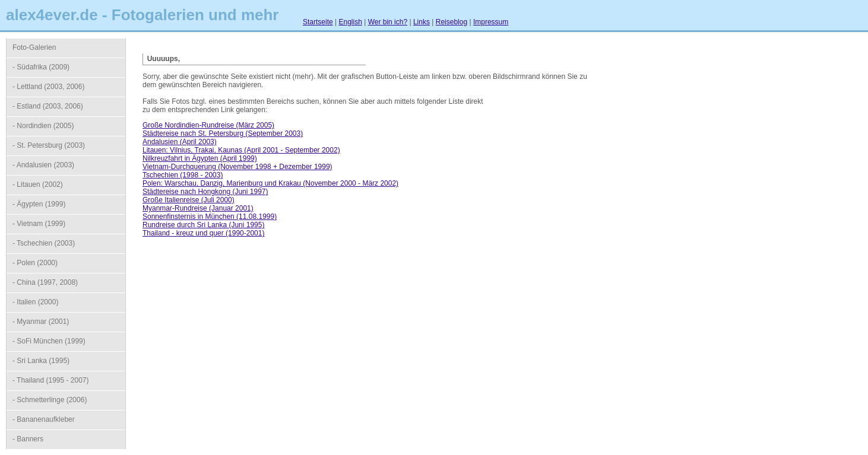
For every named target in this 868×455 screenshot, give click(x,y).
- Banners (28, 439)
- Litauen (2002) (38, 184)
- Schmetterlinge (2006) (50, 400)
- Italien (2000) (35, 302)
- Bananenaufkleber (44, 419)
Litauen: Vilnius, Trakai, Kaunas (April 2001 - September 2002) (241, 150)
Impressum (491, 22)
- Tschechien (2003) (44, 243)
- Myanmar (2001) (41, 322)
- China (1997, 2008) (45, 282)
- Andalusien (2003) (43, 165)
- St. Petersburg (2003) (49, 145)
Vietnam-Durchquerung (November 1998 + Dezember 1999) (237, 167)
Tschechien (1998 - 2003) (183, 175)
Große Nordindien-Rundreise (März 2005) (208, 125)
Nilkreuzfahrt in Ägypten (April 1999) (200, 158)
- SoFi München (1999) (49, 341)
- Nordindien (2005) (43, 126)
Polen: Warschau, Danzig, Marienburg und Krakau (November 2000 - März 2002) (270, 183)
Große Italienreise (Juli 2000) (189, 200)
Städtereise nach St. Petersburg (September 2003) (223, 133)
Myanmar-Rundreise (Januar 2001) (198, 208)
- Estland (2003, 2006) (48, 106)
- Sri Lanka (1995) (41, 361)
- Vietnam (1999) (39, 224)
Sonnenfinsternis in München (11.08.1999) (210, 217)
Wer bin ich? (388, 22)
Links (422, 22)
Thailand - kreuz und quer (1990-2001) (203, 233)
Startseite (318, 22)
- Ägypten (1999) (39, 204)
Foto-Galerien (34, 47)
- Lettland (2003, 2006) (48, 87)
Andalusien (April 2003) (180, 142)
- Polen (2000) (35, 263)
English (351, 22)
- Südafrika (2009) (41, 67)
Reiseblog (452, 22)
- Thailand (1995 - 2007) (51, 380)
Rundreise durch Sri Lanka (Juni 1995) (203, 225)
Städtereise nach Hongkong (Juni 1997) (205, 192)
